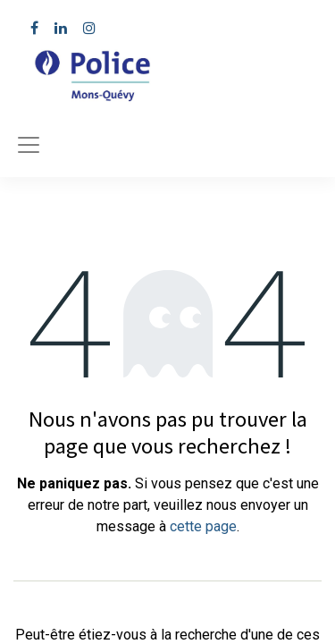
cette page (203, 526)
